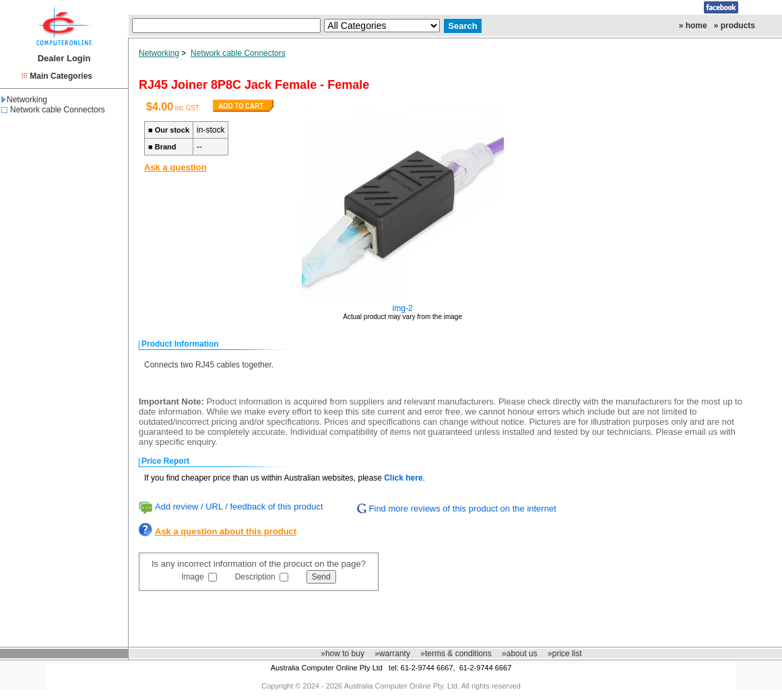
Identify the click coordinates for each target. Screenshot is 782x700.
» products (735, 26)
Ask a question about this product (226, 531)
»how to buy (343, 654)
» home (693, 26)
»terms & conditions (456, 654)
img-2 (403, 308)
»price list (565, 654)
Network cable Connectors (58, 110)
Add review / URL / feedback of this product (239, 506)
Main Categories (61, 76)
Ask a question (175, 167)
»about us (520, 654)
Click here (403, 478)
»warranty (392, 654)
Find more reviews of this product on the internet (463, 509)
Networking (24, 100)
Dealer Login (64, 58)
